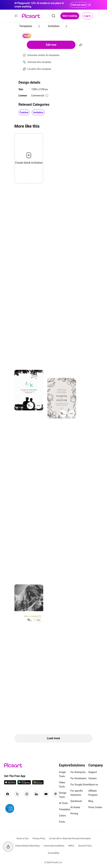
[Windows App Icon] (38, 783)
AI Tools (63, 803)
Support (93, 772)
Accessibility (53, 853)
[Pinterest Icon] (56, 794)
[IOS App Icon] (10, 783)
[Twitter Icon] (17, 794)
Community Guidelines (54, 846)
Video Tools (62, 785)
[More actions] (38, 406)
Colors (63, 816)
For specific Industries (77, 793)
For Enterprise (78, 772)
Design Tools (63, 795)
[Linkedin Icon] (36, 794)
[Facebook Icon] (8, 794)
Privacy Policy (39, 839)
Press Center (95, 807)
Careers (93, 778)
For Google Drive (79, 785)
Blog (91, 801)
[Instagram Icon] (27, 794)
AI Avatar (75, 807)
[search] (53, 16)
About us (93, 785)
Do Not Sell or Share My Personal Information (70, 839)
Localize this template (39, 69)
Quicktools (76, 801)
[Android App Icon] (24, 783)
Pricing (74, 814)
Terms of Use (22, 839)
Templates (65, 809)
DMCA (71, 846)
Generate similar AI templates (43, 55)
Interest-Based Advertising (27, 846)
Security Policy (85, 846)
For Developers (79, 778)
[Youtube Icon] (46, 794)
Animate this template (39, 62)
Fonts (62, 822)
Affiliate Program (93, 793)
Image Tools (62, 774)
